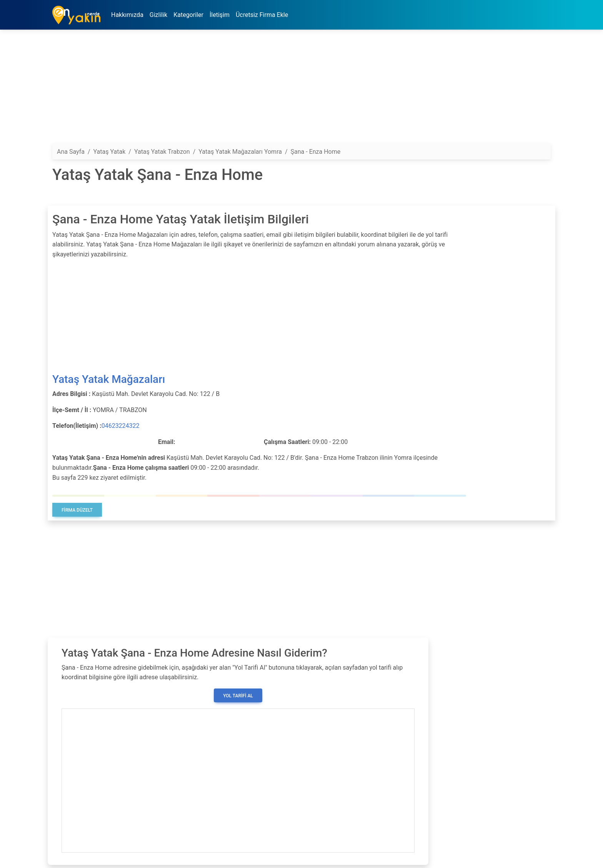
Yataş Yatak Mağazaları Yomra (240, 152)
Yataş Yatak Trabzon (162, 152)
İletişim (220, 15)
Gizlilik (158, 15)
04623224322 (121, 426)
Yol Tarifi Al (238, 696)
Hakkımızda (127, 15)
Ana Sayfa (71, 152)
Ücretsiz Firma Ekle (262, 15)
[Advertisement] (283, 90)
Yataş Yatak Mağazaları (109, 379)
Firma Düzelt (77, 510)
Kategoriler (188, 15)
